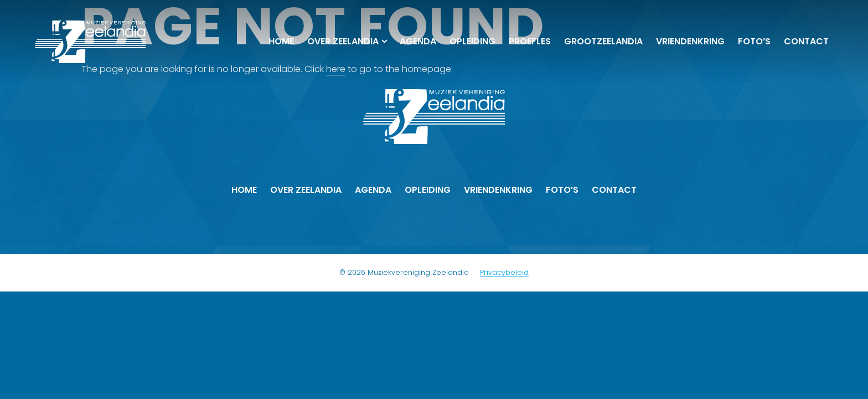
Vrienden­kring (690, 41)
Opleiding (472, 41)
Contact (806, 41)
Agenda (418, 41)
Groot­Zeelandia (603, 41)
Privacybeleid (504, 272)
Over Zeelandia (343, 41)
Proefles (530, 41)
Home (281, 41)
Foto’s (754, 41)
